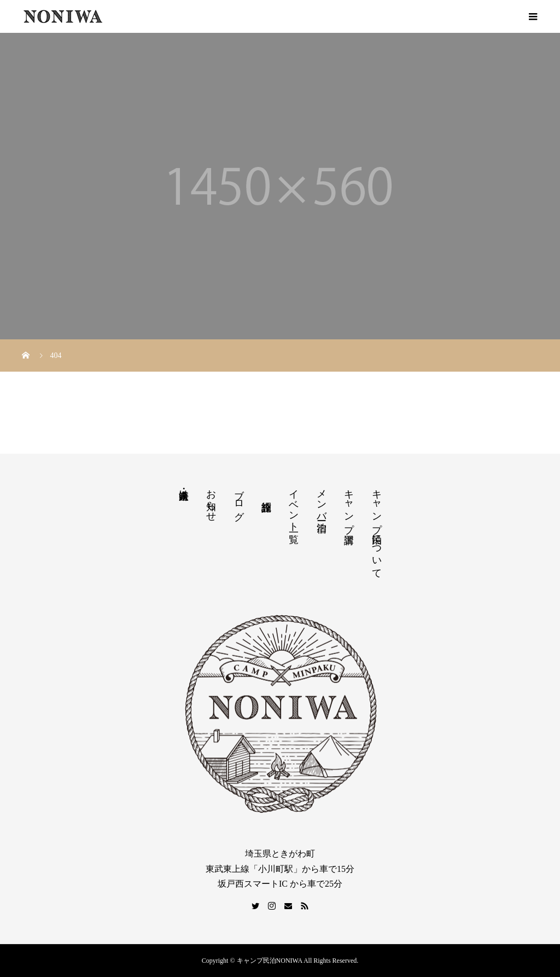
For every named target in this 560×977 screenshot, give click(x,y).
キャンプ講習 (349, 505)
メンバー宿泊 (322, 499)
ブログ (239, 499)
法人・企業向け (184, 489)
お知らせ (211, 500)
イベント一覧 (294, 505)
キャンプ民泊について (377, 528)
